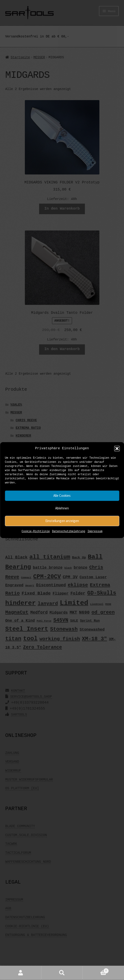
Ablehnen (62, 508)
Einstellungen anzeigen (62, 521)
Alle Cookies (62, 496)
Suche (62, 973)
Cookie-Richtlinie (36, 532)
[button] (117, 449)
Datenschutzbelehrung (69, 532)
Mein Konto (21, 973)
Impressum (95, 532)
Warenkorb (96, 970)
